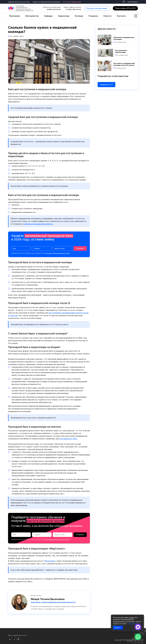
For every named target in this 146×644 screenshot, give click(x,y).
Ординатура (64, 16)
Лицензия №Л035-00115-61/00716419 (19, 2)
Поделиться (106, 85)
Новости (107, 16)
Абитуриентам (32, 16)
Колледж (79, 16)
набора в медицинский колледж (38, 224)
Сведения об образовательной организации (46, 2)
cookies (132, 618)
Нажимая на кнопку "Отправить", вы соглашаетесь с (40, 253)
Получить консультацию (97, 8)
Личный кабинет (133, 2)
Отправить (80, 248)
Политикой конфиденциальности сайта (57, 253)
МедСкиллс (50, 561)
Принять (118, 628)
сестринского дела (68, 439)
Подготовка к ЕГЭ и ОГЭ (125, 8)
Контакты (121, 16)
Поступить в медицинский (72, 2)
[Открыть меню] (136, 16)
